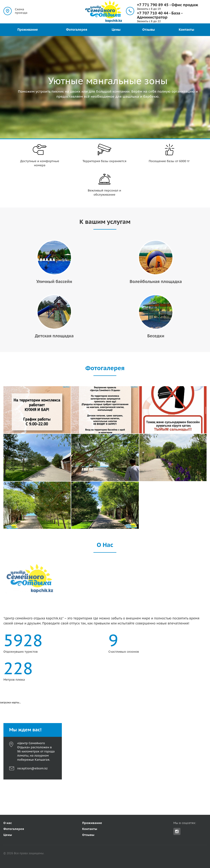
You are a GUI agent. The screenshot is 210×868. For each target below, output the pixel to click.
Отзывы (149, 30)
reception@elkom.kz (32, 768)
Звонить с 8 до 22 (149, 21)
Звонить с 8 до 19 (149, 9)
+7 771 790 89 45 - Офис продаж (168, 5)
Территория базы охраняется (104, 161)
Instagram (177, 831)
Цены (116, 30)
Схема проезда (21, 11)
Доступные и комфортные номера (40, 163)
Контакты (186, 30)
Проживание (28, 30)
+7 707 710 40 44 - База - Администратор (160, 15)
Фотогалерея (76, 30)
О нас (8, 823)
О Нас (105, 545)
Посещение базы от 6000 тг (169, 161)
